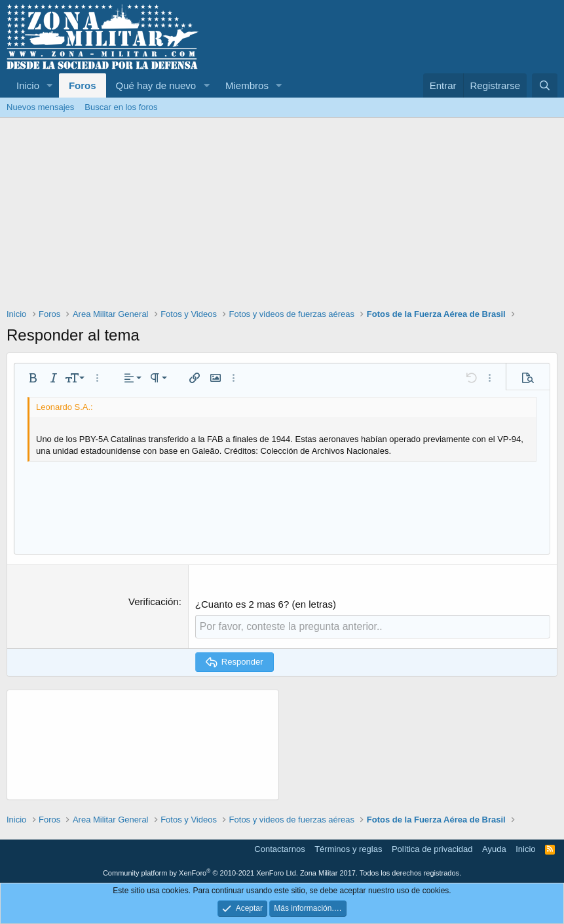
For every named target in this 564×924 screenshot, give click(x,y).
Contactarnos (279, 848)
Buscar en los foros (121, 107)
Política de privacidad (432, 848)
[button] (50, 85)
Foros (83, 85)
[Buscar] (545, 85)
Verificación (154, 601)
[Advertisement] (282, 216)
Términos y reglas (348, 848)
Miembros (247, 85)
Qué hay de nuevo (156, 85)
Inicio (28, 85)
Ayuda (494, 848)
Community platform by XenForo (200, 872)
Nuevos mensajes (40, 107)
